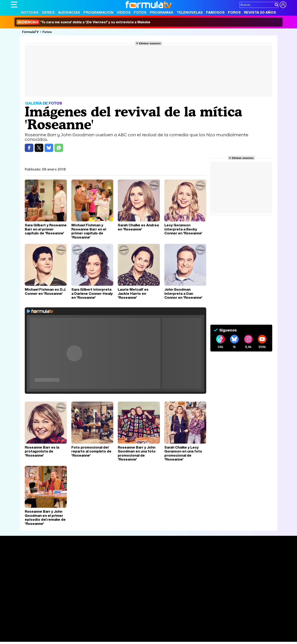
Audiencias (69, 12)
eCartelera (77, 628)
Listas (72, 565)
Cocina (106, 633)
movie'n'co (118, 628)
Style (49, 639)
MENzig (38, 639)
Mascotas (147, 633)
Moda (48, 633)
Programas (161, 12)
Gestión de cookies (128, 604)
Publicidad (151, 604)
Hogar (123, 633)
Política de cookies (98, 604)
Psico (134, 633)
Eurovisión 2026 (188, 568)
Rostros (238, 555)
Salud (95, 633)
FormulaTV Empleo (53, 628)
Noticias (30, 12)
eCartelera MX (97, 628)
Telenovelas (190, 12)
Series (48, 12)
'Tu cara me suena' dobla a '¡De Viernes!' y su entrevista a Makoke (83, 22)
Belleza (59, 633)
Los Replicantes (44, 622)
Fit (115, 633)
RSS (180, 604)
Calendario (75, 560)
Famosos (215, 12)
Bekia (37, 633)
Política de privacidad (68, 604)
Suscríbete (241, 571)
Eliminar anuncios (150, 43)
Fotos (140, 12)
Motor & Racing (95, 639)
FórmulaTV (30, 32)
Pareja (71, 633)
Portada (21, 555)
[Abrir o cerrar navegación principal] (14, 5)
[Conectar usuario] (283, 5)
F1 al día (76, 639)
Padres (83, 633)
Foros (234, 12)
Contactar (167, 604)
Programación (98, 12)
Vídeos (124, 12)
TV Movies (75, 569)
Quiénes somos (23, 604)
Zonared (115, 639)
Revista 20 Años (260, 12)
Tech (65, 639)
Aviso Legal (44, 604)
